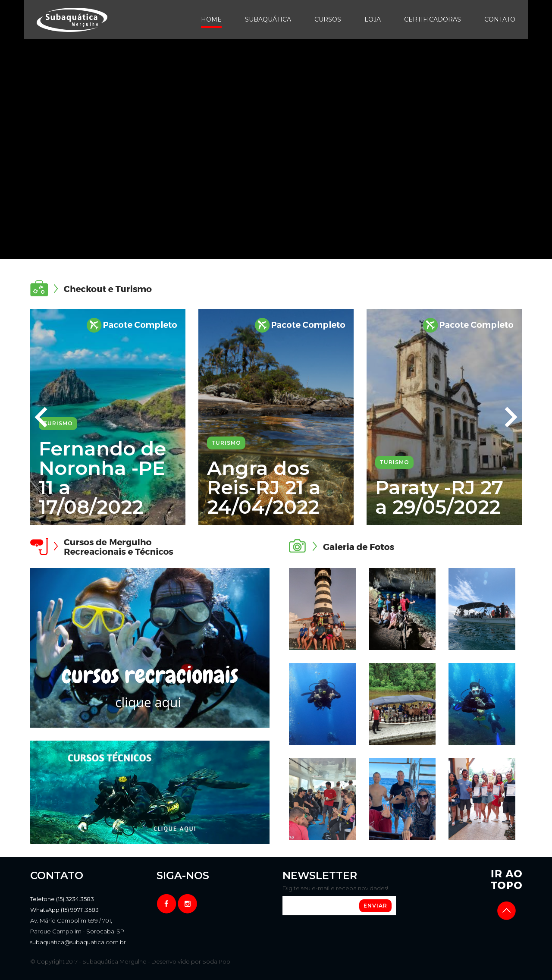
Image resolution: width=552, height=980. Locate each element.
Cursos (328, 19)
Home (211, 19)
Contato (500, 19)
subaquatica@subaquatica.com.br (78, 942)
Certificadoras (433, 19)
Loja (373, 19)
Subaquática (268, 19)
